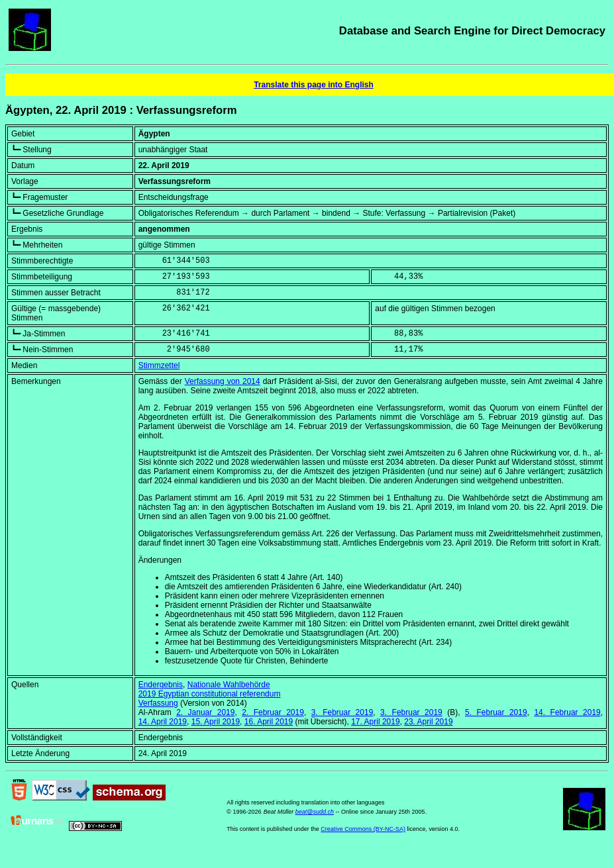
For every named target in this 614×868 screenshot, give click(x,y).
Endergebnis (161, 685)
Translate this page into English (314, 85)
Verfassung (158, 703)
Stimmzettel (159, 365)
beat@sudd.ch (315, 812)
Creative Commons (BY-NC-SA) (363, 829)
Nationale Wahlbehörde (229, 685)
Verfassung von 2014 (223, 381)
